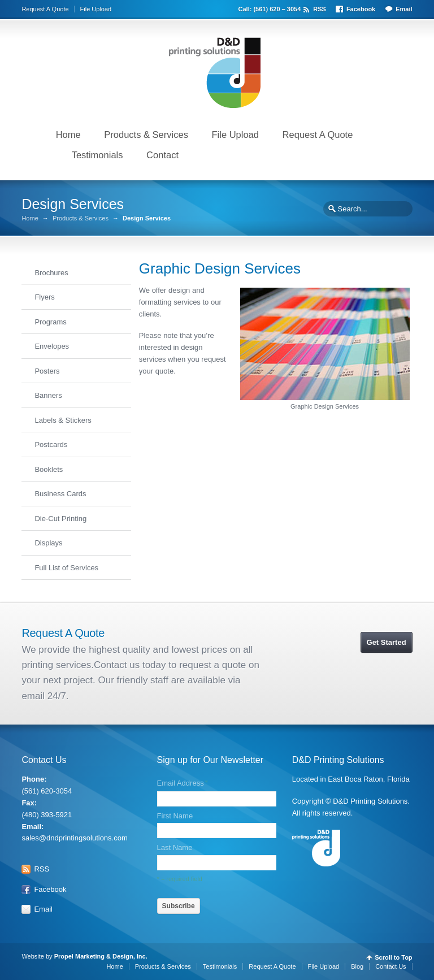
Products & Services (146, 135)
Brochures (51, 273)
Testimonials (97, 155)
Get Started (387, 642)
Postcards (51, 445)
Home (68, 135)
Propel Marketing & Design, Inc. (102, 956)
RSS (320, 9)
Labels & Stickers (63, 420)
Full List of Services (66, 568)
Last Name (175, 847)
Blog (357, 966)
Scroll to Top (393, 958)
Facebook (361, 9)
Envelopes (52, 346)
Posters (47, 371)
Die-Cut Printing (60, 519)
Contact (162, 155)
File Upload (96, 9)
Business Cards (60, 494)
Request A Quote (45, 9)
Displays (48, 543)
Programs (50, 322)
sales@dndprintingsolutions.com (74, 838)
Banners (48, 395)
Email (404, 9)
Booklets (49, 469)
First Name (175, 816)
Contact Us (390, 966)
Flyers (44, 297)
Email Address (183, 783)
